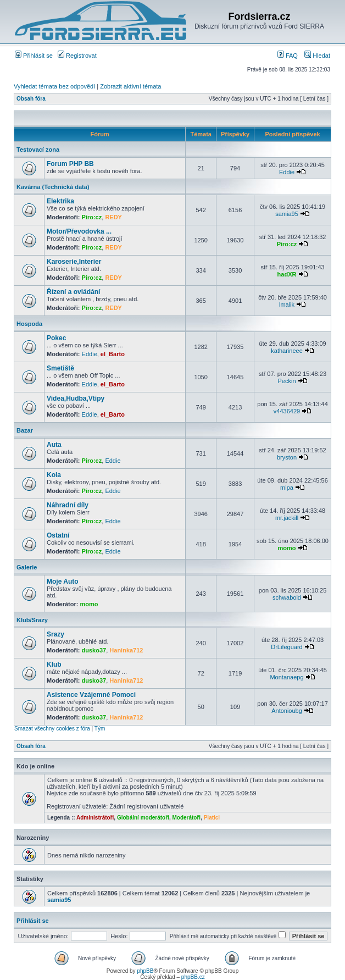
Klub (54, 665)
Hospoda (29, 324)
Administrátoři (95, 818)
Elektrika (60, 201)
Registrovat (77, 56)
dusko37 (94, 650)
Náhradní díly (68, 505)
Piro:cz (92, 217)
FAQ (288, 56)
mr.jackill (287, 518)
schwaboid (287, 597)
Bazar (25, 430)
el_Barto (113, 354)
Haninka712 (126, 650)
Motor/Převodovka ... (79, 231)
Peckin (287, 381)
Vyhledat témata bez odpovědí (54, 86)
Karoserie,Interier (74, 262)
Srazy (55, 634)
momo (287, 548)
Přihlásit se (34, 56)
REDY (113, 217)
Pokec (56, 338)
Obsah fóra (31, 99)
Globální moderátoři (143, 818)
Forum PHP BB (70, 164)
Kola (54, 475)
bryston (287, 457)
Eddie (287, 172)
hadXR (287, 274)
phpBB (145, 971)
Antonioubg (287, 711)
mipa (287, 488)
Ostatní (58, 535)
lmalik (287, 304)
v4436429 (287, 411)
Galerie (27, 567)
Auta (54, 445)
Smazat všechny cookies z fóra (52, 729)
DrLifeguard (286, 647)
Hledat (317, 56)
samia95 (287, 214)
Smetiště (60, 368)
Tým (100, 729)
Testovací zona (38, 150)
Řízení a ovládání (73, 292)
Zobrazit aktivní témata (130, 86)
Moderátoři (186, 818)
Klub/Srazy (32, 620)
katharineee (287, 351)
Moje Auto (63, 582)
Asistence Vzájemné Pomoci (91, 695)
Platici (212, 818)
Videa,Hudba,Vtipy (76, 398)
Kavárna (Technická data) (53, 187)
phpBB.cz (193, 977)
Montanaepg (286, 677)
